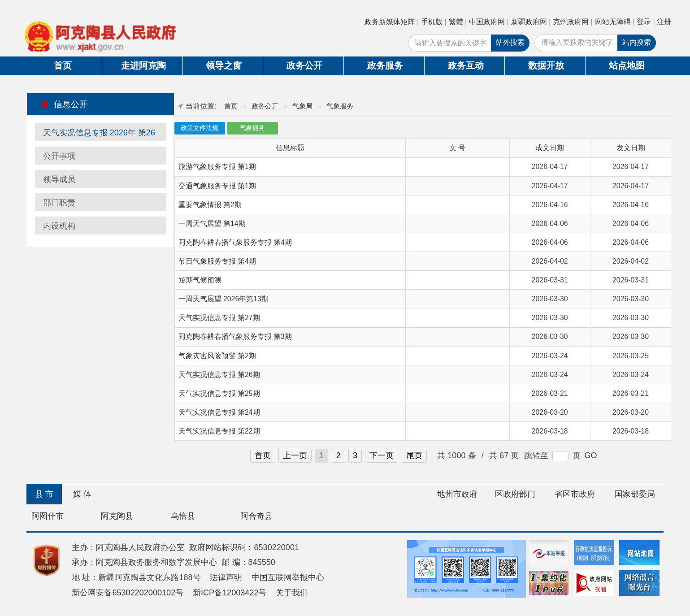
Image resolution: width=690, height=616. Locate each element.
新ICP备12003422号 (230, 593)
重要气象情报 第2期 (210, 205)
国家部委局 (635, 494)
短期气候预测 (200, 280)
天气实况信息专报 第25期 (219, 393)
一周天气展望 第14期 (212, 223)
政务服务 (385, 65)
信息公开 (64, 104)
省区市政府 (575, 494)
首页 (63, 65)
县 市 (44, 494)
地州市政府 (457, 494)
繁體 (456, 22)
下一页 (382, 455)
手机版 (432, 22)
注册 (664, 22)
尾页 (414, 455)
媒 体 (82, 494)
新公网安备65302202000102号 (128, 593)
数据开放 (546, 65)
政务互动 (466, 65)
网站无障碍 (613, 22)
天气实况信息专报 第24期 (219, 412)
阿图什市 (48, 516)
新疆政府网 (529, 22)
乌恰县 (183, 516)
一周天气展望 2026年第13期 (223, 299)
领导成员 (59, 179)
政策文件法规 (200, 128)
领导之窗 (224, 65)
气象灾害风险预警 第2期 (217, 356)
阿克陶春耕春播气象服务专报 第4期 (235, 242)
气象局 (302, 106)
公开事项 (59, 156)
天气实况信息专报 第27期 (219, 318)
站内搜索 (637, 42)
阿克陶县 (117, 516)
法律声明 (226, 577)
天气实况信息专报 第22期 (219, 431)
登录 (644, 22)
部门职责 (59, 203)
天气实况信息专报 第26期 (219, 375)
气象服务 (252, 128)
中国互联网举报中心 (288, 577)
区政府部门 (515, 494)
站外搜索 (510, 42)
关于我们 (292, 593)
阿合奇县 (256, 516)
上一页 (295, 455)
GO (591, 455)
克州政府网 (571, 22)
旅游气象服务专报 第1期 (217, 167)
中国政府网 (487, 22)
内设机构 (59, 226)
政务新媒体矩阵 (390, 22)
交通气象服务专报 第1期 (217, 186)
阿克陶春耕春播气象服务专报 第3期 (235, 336)
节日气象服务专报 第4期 (217, 261)
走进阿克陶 (143, 65)
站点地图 (627, 65)
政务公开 (304, 65)
